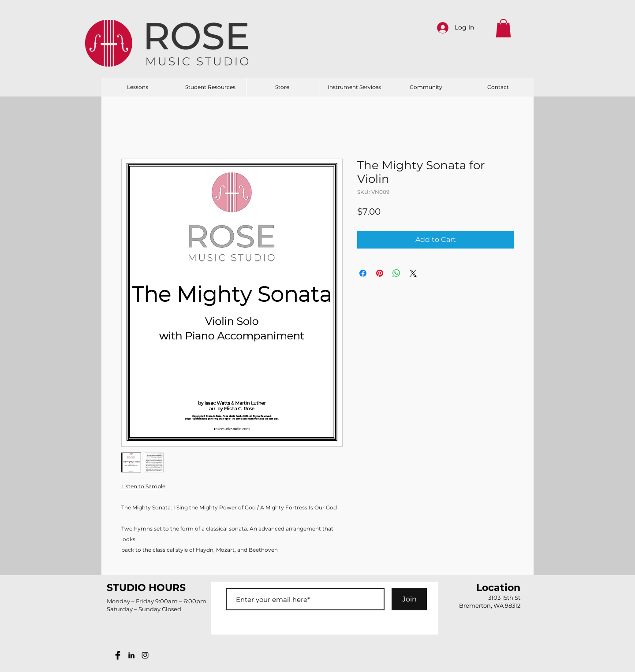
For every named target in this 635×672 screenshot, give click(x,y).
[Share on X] (413, 273)
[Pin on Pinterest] (380, 273)
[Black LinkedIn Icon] (131, 655)
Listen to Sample (143, 486)
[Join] (409, 599)
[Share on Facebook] (363, 273)
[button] (503, 28)
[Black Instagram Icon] (145, 655)
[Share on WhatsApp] (396, 273)
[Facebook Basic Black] (118, 655)
